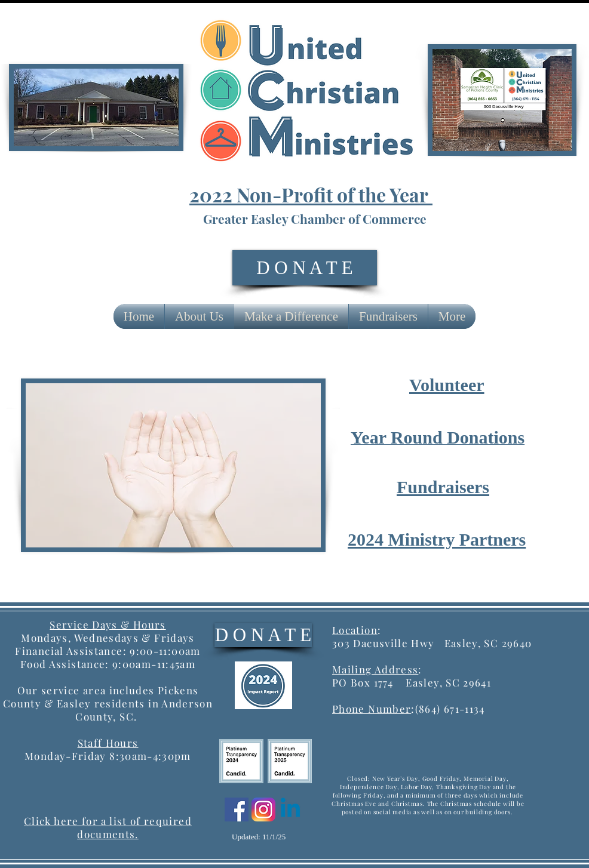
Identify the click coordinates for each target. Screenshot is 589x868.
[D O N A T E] (305, 268)
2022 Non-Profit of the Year (311, 194)
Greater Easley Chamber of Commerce (315, 218)
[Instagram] (263, 809)
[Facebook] (237, 809)
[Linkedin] (290, 809)
